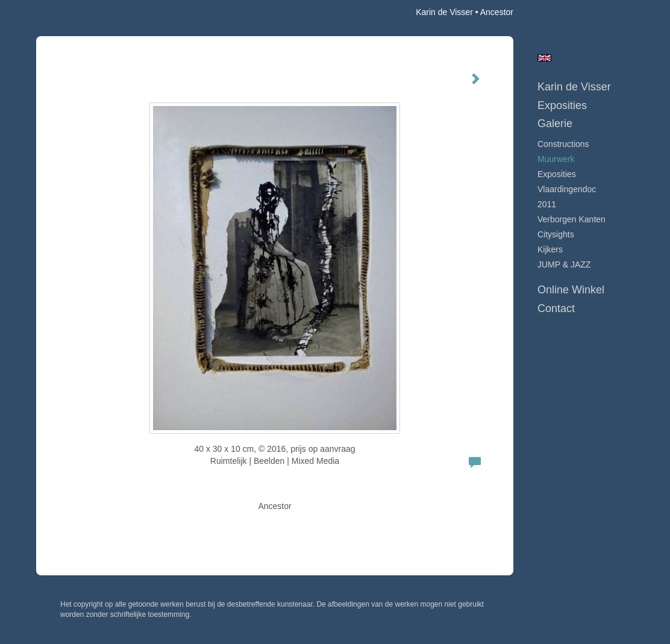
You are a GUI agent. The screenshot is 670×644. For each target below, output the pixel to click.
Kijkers (550, 249)
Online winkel (571, 290)
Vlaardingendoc (567, 189)
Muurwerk (556, 159)
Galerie (555, 123)
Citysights (556, 234)
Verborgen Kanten (571, 219)
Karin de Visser (444, 12)
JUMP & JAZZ (564, 264)
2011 (547, 204)
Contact (556, 308)
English (544, 58)
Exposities (562, 105)
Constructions (563, 144)
